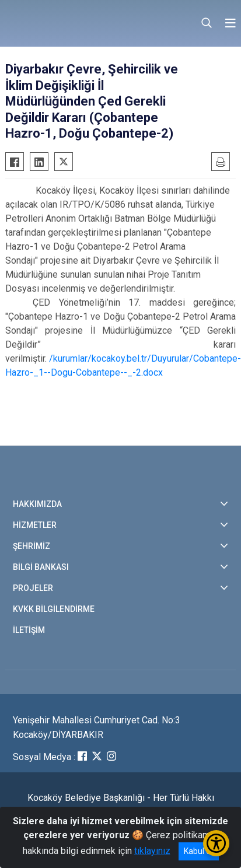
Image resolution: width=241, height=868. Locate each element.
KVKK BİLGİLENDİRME (54, 609)
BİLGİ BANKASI (41, 567)
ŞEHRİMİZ (32, 546)
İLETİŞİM (29, 630)
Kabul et (199, 851)
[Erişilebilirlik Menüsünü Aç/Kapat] (216, 843)
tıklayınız (152, 851)
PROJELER (33, 588)
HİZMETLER (35, 525)
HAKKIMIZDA (37, 504)
